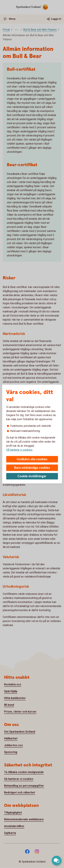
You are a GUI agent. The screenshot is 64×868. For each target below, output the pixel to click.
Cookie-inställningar (32, 476)
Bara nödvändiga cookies (32, 468)
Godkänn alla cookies (32, 459)
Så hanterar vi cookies (19, 450)
